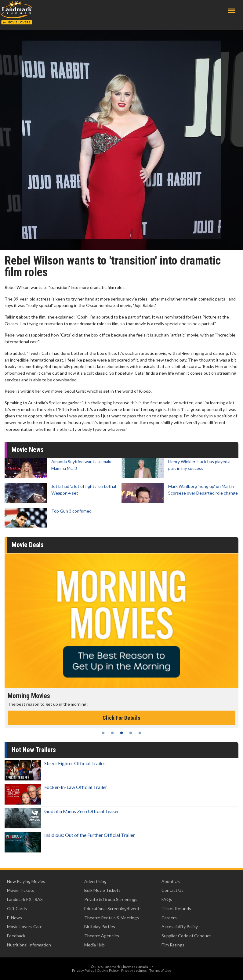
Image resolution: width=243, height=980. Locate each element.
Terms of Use (160, 970)
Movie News (28, 450)
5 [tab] (140, 733)
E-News (15, 918)
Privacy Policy (83, 970)
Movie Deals (28, 545)
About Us (171, 881)
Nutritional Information (29, 945)
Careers (169, 918)
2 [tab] (112, 733)
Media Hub (94, 945)
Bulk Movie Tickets (102, 890)
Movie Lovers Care (25, 926)
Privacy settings (134, 970)
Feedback (16, 936)
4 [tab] (131, 733)
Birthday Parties (100, 926)
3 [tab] (121, 733)
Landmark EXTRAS (25, 899)
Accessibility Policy (180, 926)
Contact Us (172, 890)
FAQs (167, 899)
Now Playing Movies (26, 881)
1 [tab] (103, 733)
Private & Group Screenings (111, 899)
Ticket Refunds (176, 908)
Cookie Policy (108, 970)
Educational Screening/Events (113, 908)
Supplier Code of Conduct (186, 936)
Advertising (95, 881)
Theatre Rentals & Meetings (112, 918)
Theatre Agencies (102, 936)
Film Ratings (173, 945)
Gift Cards (17, 908)
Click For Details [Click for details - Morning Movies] (121, 718)
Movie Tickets (21, 890)
